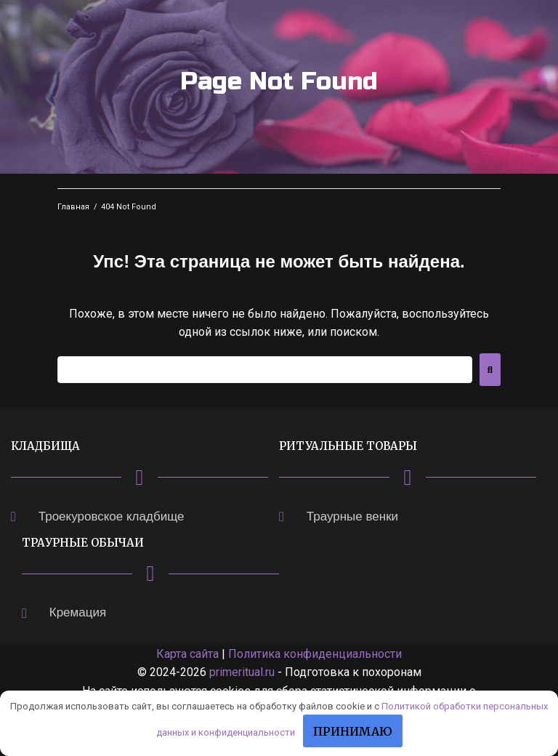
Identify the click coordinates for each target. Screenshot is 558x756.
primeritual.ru (242, 672)
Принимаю (353, 731)
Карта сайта (187, 654)
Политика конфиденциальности (315, 654)
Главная (73, 207)
